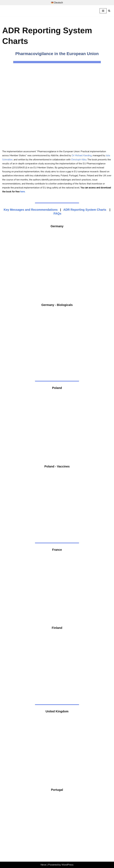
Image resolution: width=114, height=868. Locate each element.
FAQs (57, 213)
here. (23, 192)
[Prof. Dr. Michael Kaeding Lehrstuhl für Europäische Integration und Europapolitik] (13, 11)
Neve (43, 865)
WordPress (67, 865)
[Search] (109, 11)
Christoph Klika (79, 160)
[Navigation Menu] (103, 11)
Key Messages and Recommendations (31, 210)
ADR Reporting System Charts (85, 210)
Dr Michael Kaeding (82, 155)
